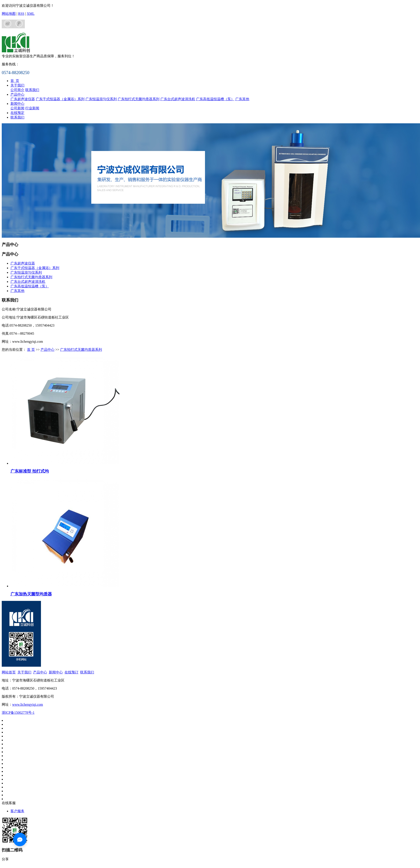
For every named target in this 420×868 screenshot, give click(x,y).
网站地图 (9, 14)
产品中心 (17, 94)
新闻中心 (17, 104)
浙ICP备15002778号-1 (18, 713)
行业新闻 (32, 108)
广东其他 (242, 99)
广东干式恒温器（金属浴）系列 (60, 99)
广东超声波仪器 (23, 99)
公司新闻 (17, 108)
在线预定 (17, 113)
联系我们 (32, 90)
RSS (21, 14)
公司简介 (17, 90)
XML (31, 14)
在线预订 (71, 672)
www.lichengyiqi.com (28, 704)
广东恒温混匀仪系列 (101, 99)
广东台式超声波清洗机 (178, 99)
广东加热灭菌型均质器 (31, 594)
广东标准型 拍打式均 (30, 471)
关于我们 (17, 85)
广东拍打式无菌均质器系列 (139, 99)
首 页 (15, 81)
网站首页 (9, 672)
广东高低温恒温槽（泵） (215, 99)
